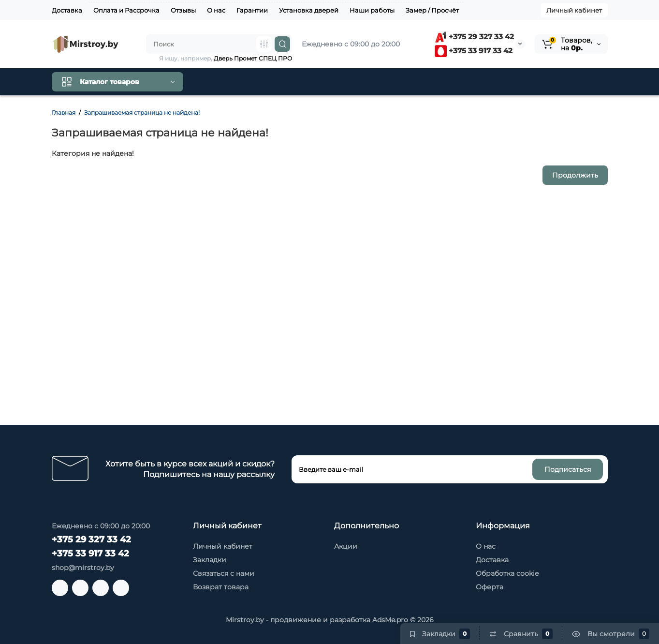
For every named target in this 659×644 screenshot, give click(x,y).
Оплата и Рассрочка (126, 10)
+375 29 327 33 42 (474, 37)
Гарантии (252, 10)
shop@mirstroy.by (83, 568)
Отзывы (183, 10)
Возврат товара (221, 587)
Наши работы (372, 10)
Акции (346, 546)
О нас (216, 10)
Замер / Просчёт (432, 10)
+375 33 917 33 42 (474, 51)
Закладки (210, 560)
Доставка (67, 10)
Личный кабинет (574, 10)
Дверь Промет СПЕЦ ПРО (253, 58)
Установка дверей (309, 10)
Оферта (490, 587)
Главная (64, 112)
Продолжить (575, 175)
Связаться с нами (224, 573)
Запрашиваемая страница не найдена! (142, 112)
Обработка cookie (507, 573)
